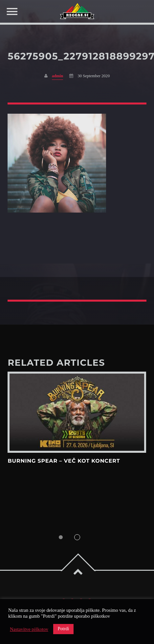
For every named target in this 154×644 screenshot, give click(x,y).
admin (57, 76)
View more (77, 412)
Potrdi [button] (63, 629)
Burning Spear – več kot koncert (64, 461)
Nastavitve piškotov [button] (29, 629)
